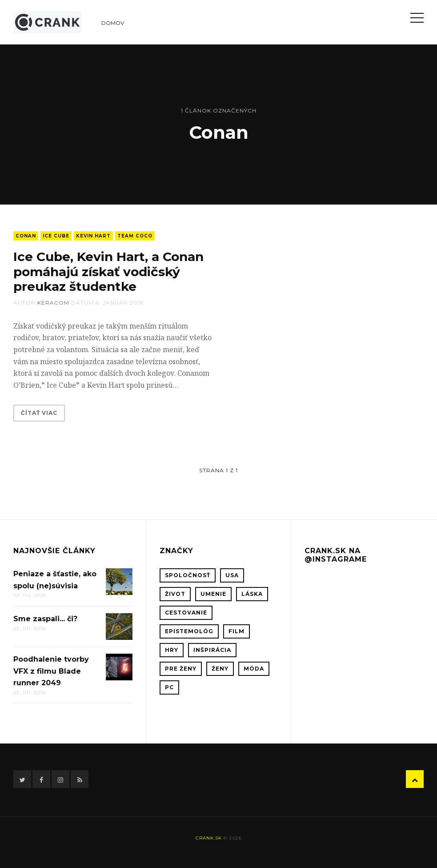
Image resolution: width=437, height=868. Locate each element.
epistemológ (189, 631)
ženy (220, 669)
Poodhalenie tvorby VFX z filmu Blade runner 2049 (51, 671)
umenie (213, 594)
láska (252, 594)
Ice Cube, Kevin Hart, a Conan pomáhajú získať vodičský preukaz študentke (108, 271)
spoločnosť (188, 575)
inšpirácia (212, 650)
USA (232, 575)
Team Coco (135, 236)
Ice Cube (56, 236)
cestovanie (186, 613)
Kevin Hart (93, 236)
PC (169, 687)
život (175, 594)
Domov (113, 23)
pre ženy (181, 669)
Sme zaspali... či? (45, 619)
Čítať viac (39, 413)
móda (254, 669)
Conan (26, 236)
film (237, 631)
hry (172, 650)
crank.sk (209, 838)
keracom (53, 303)
